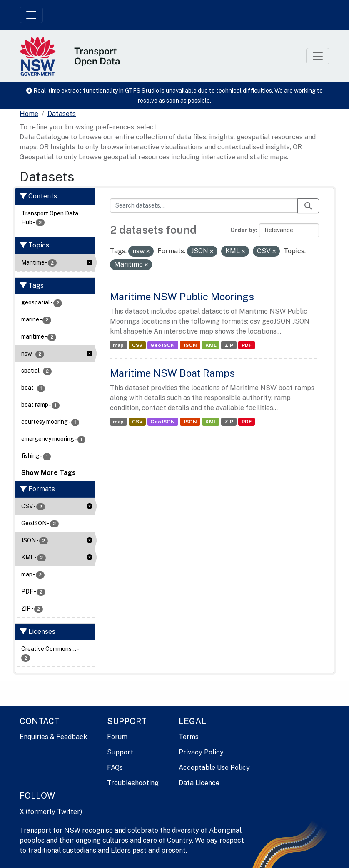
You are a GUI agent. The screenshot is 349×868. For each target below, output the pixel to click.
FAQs (115, 768)
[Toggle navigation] (31, 15)
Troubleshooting (133, 783)
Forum (117, 737)
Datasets (62, 114)
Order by (243, 230)
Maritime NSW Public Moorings (182, 297)
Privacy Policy (201, 752)
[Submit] (308, 206)
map (118, 345)
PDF (247, 345)
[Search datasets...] (204, 205)
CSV (137, 345)
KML (211, 345)
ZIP (229, 345)
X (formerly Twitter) (51, 812)
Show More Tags (49, 473)
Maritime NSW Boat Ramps (172, 373)
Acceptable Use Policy (214, 768)
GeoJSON (163, 345)
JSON (190, 345)
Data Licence (199, 783)
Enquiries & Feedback (53, 737)
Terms (189, 737)
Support (120, 752)
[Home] (29, 114)
